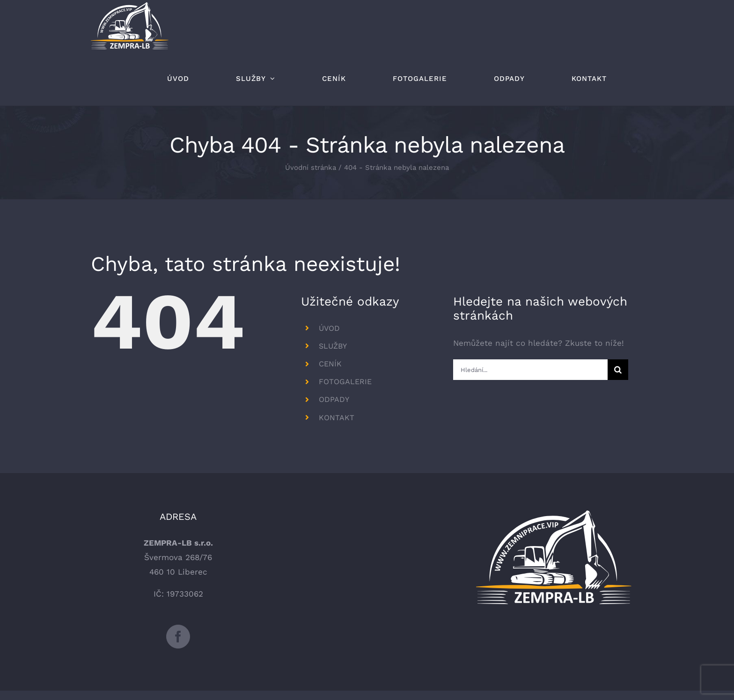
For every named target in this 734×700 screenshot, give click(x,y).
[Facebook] (178, 585)
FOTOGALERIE (345, 382)
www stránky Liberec (518, 669)
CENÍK (330, 364)
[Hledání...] (530, 370)
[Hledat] (618, 370)
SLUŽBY (333, 346)
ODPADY (334, 399)
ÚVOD (329, 328)
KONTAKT (337, 418)
